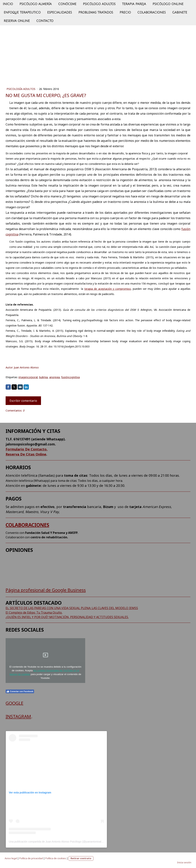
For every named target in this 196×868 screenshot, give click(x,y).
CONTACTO (45, 22)
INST (10, 716)
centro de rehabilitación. (49, 537)
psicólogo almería (36, 4)
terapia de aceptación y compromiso (108, 289)
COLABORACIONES (27, 525)
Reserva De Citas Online (26, 454)
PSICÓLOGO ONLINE (168, 4)
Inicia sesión (184, 862)
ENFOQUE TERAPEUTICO (22, 13)
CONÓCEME (67, 4)
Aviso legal (11, 858)
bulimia (43, 377)
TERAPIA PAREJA (134, 4)
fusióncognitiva (70, 377)
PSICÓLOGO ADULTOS (99, 4)
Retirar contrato (81, 858)
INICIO (8, 4)
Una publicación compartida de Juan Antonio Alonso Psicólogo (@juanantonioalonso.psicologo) (64, 842)
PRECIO (125, 13)
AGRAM (23, 716)
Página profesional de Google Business (46, 590)
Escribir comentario (23, 401)
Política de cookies (56, 858)
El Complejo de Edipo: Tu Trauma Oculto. (34, 613)
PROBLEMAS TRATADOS (96, 13)
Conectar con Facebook (20, 691)
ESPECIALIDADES (60, 13)
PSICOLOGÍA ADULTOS (21, 89)
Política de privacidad (31, 858)
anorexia (54, 377)
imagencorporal (28, 377)
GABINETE (180, 13)
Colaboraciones (152, 13)
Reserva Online (17, 22)
